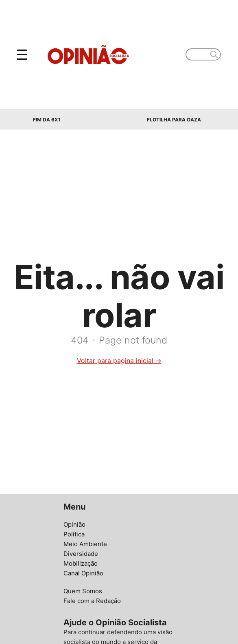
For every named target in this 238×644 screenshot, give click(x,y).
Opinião (74, 524)
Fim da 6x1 (47, 120)
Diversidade (81, 554)
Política (74, 534)
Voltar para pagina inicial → (119, 361)
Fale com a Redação (92, 601)
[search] (214, 54)
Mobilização (81, 563)
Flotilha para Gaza (174, 120)
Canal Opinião (83, 573)
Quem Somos (83, 591)
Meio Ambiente (85, 544)
